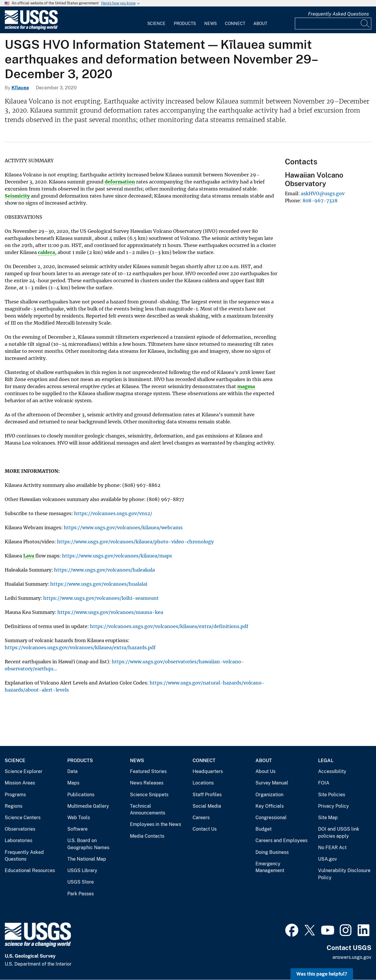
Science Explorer (24, 771)
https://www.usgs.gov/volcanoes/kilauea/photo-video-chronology (135, 542)
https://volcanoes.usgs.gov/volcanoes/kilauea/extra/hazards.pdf (80, 647)
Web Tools (79, 818)
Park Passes (81, 894)
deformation (120, 182)
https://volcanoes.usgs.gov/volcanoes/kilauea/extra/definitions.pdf (169, 626)
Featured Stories (148, 771)
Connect (235, 24)
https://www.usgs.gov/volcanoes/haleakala (105, 570)
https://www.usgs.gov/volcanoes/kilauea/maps (117, 556)
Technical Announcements (148, 810)
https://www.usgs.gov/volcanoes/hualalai (99, 584)
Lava (29, 556)
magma (246, 386)
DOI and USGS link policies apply (339, 833)
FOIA (324, 783)
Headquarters (208, 771)
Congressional (271, 818)
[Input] (333, 24)
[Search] (365, 24)
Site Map (328, 818)
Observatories (20, 829)
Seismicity (17, 196)
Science (156, 24)
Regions (14, 806)
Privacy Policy (334, 806)
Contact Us (205, 829)
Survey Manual (272, 783)
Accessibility (332, 771)
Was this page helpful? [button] (322, 974)
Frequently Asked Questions (339, 14)
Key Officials (270, 806)
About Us (265, 771)
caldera (46, 252)
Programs (15, 795)
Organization (269, 795)
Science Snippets (149, 795)
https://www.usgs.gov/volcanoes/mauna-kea (110, 612)
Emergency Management (270, 867)
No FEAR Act (332, 848)
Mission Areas (20, 783)
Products (185, 24)
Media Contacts (147, 836)
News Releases (147, 783)
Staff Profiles (207, 795)
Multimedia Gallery (88, 806)
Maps (73, 783)
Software (77, 829)
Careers (201, 818)
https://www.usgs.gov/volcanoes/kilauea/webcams (123, 527)
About (260, 24)
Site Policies (332, 795)
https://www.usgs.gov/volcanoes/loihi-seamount (101, 598)
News (210, 24)
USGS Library (82, 870)
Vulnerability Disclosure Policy (344, 874)
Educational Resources (30, 870)
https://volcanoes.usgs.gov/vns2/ (113, 513)
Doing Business (272, 852)
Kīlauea (20, 88)
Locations (203, 783)
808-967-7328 (320, 201)
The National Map (87, 859)
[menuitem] (156, 20)
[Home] (31, 28)
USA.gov (327, 859)
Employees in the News (156, 824)
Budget (264, 829)
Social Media (207, 806)
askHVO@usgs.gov (323, 193)
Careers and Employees (281, 840)
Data (72, 771)
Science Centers (23, 818)
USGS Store (81, 882)
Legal (326, 761)
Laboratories (19, 840)
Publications (81, 795)
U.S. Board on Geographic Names (88, 844)
